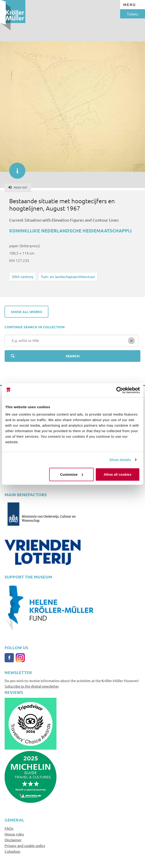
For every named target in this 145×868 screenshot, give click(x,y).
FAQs (9, 828)
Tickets (133, 14)
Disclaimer (13, 840)
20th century (23, 276)
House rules (14, 834)
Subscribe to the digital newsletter (32, 686)
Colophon (12, 851)
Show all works (27, 312)
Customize (72, 474)
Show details (120, 460)
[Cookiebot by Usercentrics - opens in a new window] (120, 390)
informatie (15, 168)
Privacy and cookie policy (25, 845)
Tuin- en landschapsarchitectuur (68, 276)
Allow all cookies (117, 474)
